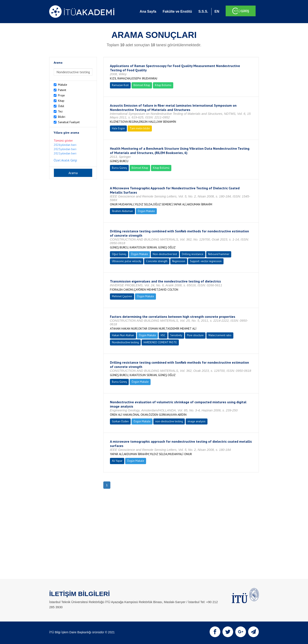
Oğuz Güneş (119, 254)
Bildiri (62, 117)
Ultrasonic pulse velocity (127, 261)
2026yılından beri (65, 145)
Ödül (61, 106)
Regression (179, 261)
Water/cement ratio (220, 335)
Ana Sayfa (148, 11)
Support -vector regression (206, 261)
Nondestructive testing (125, 342)
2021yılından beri (65, 153)
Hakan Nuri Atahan (123, 335)
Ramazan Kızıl (120, 85)
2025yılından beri (65, 149)
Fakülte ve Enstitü (177, 11)
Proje (61, 95)
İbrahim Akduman (122, 211)
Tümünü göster (63, 140)
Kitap (61, 101)
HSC (163, 335)
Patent (62, 90)
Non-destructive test (165, 254)
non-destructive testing (169, 421)
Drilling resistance (193, 254)
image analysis (197, 421)
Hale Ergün (118, 128)
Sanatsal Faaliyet (69, 122)
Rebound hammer (219, 254)
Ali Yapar (117, 461)
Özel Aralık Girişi (65, 160)
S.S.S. (203, 11)
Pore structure (195, 335)
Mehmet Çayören (122, 296)
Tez (60, 111)
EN (217, 11)
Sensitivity (176, 335)
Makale (63, 85)
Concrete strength (157, 261)
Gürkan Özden (120, 421)
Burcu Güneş (119, 168)
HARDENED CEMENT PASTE (160, 342)
